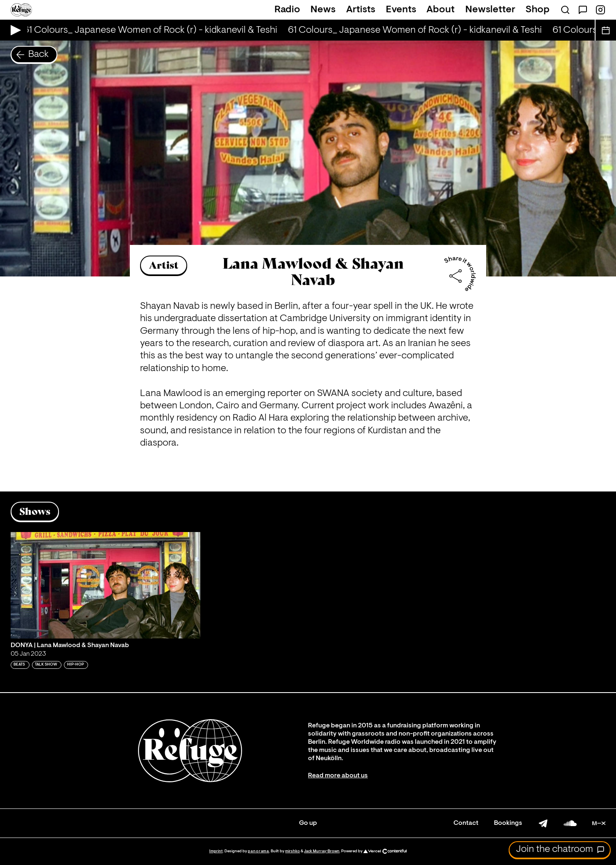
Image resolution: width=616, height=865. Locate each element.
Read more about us (338, 776)
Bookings (508, 823)
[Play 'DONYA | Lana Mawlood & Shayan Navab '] (105, 585)
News (323, 10)
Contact (466, 823)
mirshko (292, 851)
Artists (361, 10)
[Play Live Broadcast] (14, 30)
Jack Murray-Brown (322, 851)
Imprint (216, 851)
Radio (287, 10)
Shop (538, 10)
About (440, 10)
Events (401, 10)
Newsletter (490, 10)
